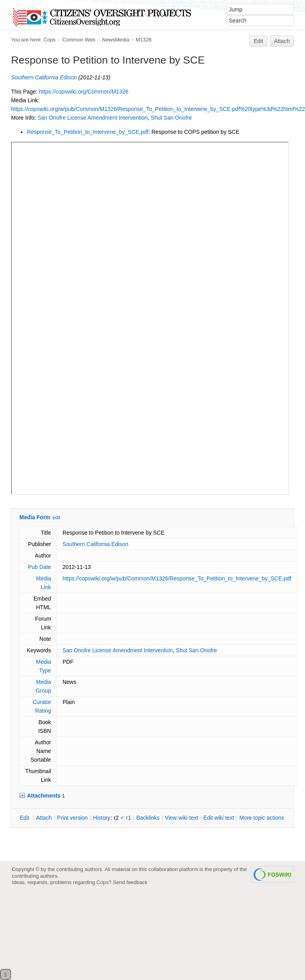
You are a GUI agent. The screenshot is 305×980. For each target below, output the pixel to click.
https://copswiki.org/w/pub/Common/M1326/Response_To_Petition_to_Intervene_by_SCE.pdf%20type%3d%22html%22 (158, 109)
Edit (258, 41)
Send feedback (130, 882)
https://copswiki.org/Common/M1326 (84, 92)
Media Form (35, 517)
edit (56, 518)
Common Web (79, 40)
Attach (282, 41)
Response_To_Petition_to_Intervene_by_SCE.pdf (88, 132)
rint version (73, 818)
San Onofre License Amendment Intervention (93, 118)
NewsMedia (115, 40)
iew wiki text (182, 818)
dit (25, 818)
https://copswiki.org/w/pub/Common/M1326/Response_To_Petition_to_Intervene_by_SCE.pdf (177, 578)
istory (102, 818)
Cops (50, 40)
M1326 (144, 40)
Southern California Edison (44, 77)
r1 (129, 818)
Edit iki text (219, 818)
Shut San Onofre (171, 118)
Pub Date (39, 567)
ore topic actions (262, 818)
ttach (44, 818)
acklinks (148, 818)
